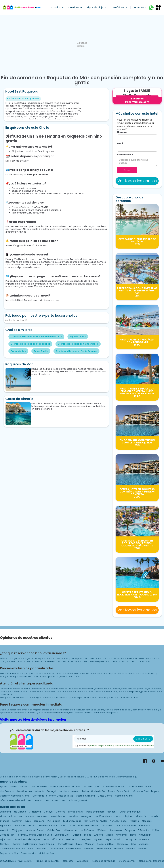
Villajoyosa (18, 830)
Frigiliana (134, 821)
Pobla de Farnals (95, 812)
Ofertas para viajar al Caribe (65, 787)
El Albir (156, 830)
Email (120, 143)
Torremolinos (56, 849)
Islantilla (142, 849)
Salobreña (5, 812)
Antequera (43, 816)
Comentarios (125, 155)
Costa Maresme (38, 787)
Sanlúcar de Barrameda (108, 816)
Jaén (97, 787)
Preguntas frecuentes (48, 861)
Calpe (108, 839)
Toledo (13, 787)
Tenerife (131, 849)
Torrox (72, 826)
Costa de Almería (85, 796)
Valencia (39, 791)
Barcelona (39, 821)
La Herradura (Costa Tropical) (39, 844)
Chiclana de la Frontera (12, 849)
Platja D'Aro (142, 816)
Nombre (122, 132)
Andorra (98, 835)
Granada (5, 821)
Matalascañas (46, 853)
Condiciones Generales (152, 861)
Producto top (18, 351)
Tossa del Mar (29, 853)
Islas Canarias (24, 791)
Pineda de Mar (76, 812)
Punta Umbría (66, 844)
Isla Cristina (20, 812)
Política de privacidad (104, 861)
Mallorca (118, 849)
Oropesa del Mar (106, 844)
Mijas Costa (6, 839)
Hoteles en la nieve (69, 791)
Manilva (155, 816)
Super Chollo (41, 351)
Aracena (29, 816)
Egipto (3, 787)
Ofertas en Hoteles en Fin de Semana (76, 351)
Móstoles (102, 830)
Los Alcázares (87, 830)
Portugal (51, 791)
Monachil (112, 812)
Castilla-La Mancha (113, 787)
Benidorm (123, 844)
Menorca (60, 812)
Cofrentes (106, 826)
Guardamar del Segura (28, 839)
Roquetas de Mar (9, 853)
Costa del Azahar (124, 796)
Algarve (98, 839)
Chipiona (128, 816)
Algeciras (147, 821)
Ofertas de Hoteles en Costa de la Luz (53, 796)
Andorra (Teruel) (35, 830)
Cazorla (77, 835)
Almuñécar (145, 835)
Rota (133, 844)
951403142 (140, 8)
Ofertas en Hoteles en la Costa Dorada (21, 800)
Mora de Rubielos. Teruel (52, 826)
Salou (79, 844)
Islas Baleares (7, 791)
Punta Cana (54, 821)
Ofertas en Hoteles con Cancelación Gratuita (36, 337)
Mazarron (17, 821)
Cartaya (48, 812)
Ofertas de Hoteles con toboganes (30, 344)
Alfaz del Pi (58, 839)
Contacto (68, 861)
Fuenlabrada (58, 816)
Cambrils (5, 844)
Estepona (130, 830)
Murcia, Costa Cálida (119, 791)
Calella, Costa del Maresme (62, 830)
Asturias (88, 787)
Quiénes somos (127, 861)
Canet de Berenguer (130, 812)
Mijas (28, 821)
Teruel (23, 787)
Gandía (16, 844)
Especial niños (78, 337)
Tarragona (87, 816)
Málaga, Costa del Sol (94, 791)
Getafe (32, 826)
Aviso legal (83, 861)
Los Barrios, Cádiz (72, 821)
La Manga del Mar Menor (136, 839)
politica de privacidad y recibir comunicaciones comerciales (122, 746)
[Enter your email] (114, 739)
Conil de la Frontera (125, 826)
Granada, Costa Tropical (146, 791)
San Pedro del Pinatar (96, 821)
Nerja (133, 835)
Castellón (73, 816)
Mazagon (144, 844)
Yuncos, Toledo (118, 821)
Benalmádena (74, 849)
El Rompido (144, 830)
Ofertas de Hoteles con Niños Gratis (78, 344)
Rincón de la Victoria (11, 816)
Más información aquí (127, 777)
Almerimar (122, 835)
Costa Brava (51, 800)
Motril (117, 839)
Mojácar (89, 844)
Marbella (89, 849)
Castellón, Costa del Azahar (15, 796)
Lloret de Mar (7, 835)
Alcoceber (20, 826)
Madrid (109, 835)
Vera (31, 849)
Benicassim (116, 830)
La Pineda (71, 839)
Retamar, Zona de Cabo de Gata (34, 835)
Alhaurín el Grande (88, 826)
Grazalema (35, 812)
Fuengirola (85, 839)
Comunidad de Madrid (139, 787)
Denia (46, 839)
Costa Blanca (105, 796)
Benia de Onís (62, 835)
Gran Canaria (104, 849)
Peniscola (41, 849)
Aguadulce (6, 826)
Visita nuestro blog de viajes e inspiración (33, 720)
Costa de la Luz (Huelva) (74, 800)
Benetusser (145, 826)
